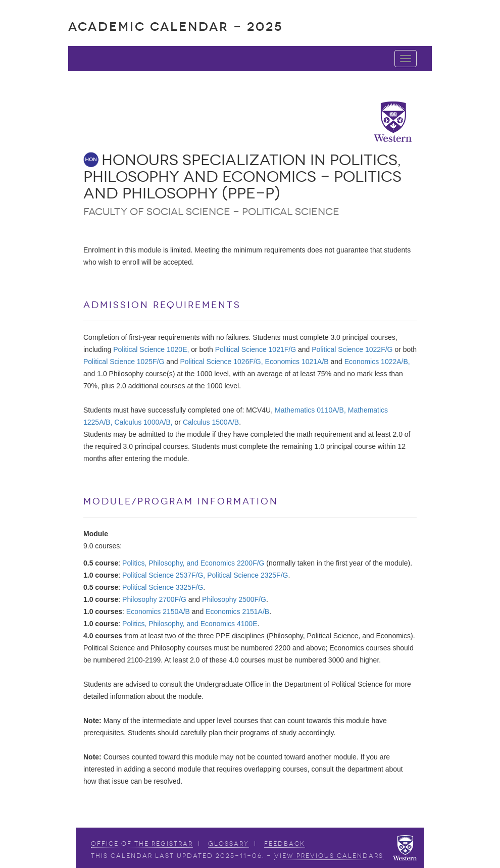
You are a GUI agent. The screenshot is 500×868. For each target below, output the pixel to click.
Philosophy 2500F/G (234, 599)
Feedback (285, 844)
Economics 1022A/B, (377, 362)
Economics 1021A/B (297, 362)
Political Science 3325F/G (163, 587)
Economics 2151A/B (237, 611)
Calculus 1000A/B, (144, 422)
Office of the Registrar (142, 844)
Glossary (229, 844)
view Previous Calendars (329, 856)
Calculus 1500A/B (211, 422)
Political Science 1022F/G (352, 349)
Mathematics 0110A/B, (310, 410)
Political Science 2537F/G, (164, 575)
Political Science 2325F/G (247, 575)
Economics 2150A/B (158, 611)
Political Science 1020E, (151, 349)
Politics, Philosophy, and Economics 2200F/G (193, 563)
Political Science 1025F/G (124, 362)
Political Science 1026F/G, (221, 362)
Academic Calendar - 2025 (176, 27)
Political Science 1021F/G (256, 349)
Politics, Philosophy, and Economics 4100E (190, 624)
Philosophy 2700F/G (154, 599)
